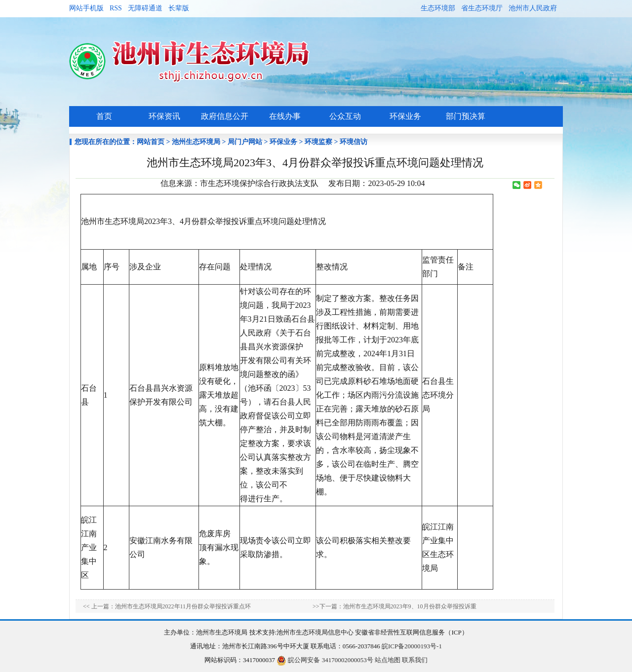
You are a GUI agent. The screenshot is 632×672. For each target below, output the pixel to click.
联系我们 (415, 660)
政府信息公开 (225, 116)
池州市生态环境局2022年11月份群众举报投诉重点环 (183, 606)
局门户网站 (245, 142)
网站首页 (151, 142)
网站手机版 (86, 8)
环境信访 (354, 142)
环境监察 (318, 142)
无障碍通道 (145, 8)
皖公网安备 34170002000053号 (325, 660)
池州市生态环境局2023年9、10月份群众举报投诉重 (410, 606)
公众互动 (345, 116)
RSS (116, 8)
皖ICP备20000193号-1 (412, 646)
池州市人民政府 (533, 8)
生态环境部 (438, 8)
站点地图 (388, 660)
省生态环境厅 (482, 8)
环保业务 (405, 116)
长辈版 (179, 8)
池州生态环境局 (196, 142)
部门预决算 (466, 116)
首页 (104, 116)
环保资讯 (164, 116)
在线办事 (285, 116)
